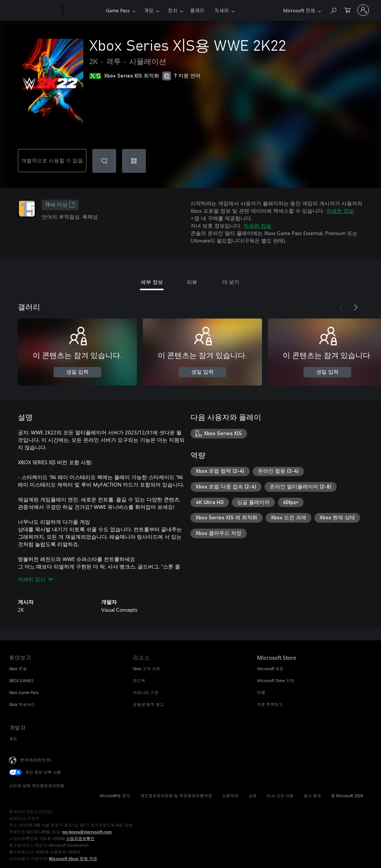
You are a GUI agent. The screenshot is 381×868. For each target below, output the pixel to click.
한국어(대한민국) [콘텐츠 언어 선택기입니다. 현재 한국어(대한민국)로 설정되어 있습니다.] (36, 760)
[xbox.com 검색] (333, 9)
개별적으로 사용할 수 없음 (52, 160)
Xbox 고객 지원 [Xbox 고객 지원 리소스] (146, 669)
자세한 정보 (340, 211)
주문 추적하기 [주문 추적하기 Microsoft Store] (270, 704)
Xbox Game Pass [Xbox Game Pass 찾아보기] (24, 692)
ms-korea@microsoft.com (87, 832)
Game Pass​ (118, 10)
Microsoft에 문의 (115, 796)
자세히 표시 (35, 579)
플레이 (197, 10)
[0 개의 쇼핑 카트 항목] (348, 9)
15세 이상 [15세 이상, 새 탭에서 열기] (60, 205)
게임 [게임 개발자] (13, 739)
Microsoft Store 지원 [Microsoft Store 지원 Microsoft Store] (276, 680)
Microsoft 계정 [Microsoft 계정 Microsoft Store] (270, 669)
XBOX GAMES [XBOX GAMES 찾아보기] (21, 680)
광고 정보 (312, 796)
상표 (253, 796)
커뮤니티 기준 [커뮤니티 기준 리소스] (146, 692)
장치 (173, 10)
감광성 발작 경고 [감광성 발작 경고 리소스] (148, 704)
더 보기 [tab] (231, 282)
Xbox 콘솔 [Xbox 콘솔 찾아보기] (18, 669)
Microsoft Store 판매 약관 (73, 859)
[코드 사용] (134, 161)
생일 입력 (77, 372)
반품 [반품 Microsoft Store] (261, 692)
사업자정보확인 (80, 838)
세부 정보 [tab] (152, 282)
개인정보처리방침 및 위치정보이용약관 (176, 796)
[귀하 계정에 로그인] (363, 10)
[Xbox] (84, 10)
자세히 (222, 10)
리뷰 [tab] (192, 282)
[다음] (356, 307)
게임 (149, 10)
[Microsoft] (34, 10)
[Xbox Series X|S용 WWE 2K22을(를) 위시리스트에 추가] (104, 161)
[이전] (341, 307)
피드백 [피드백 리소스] (139, 680)
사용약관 (230, 796)
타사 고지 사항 (280, 796)
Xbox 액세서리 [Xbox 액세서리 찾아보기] (22, 704)
